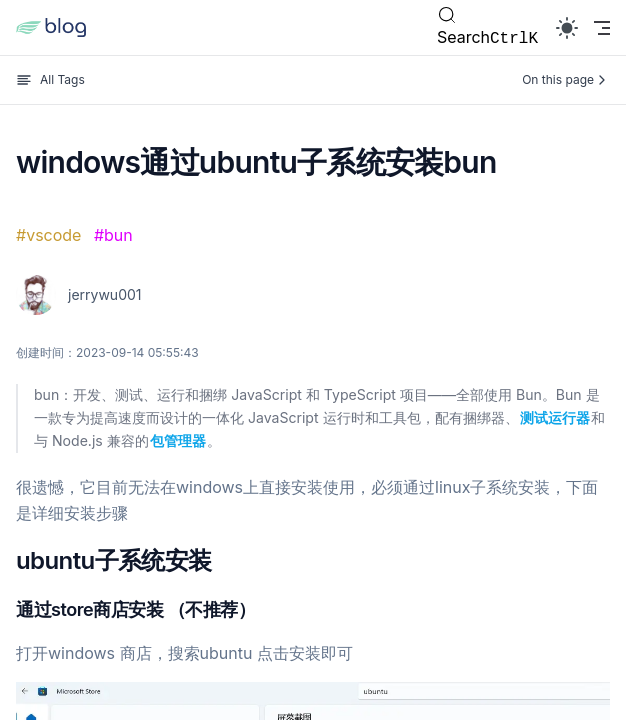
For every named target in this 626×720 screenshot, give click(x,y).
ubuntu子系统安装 (114, 560)
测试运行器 (555, 417)
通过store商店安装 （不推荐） (135, 609)
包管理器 (178, 440)
